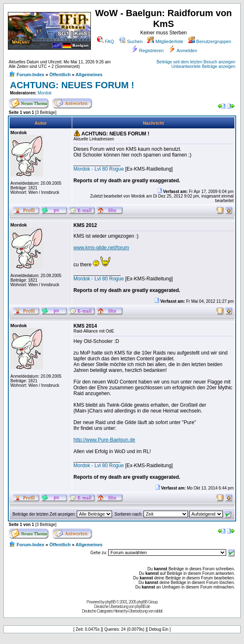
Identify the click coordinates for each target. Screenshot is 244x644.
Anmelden (183, 51)
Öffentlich (60, 75)
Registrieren (147, 51)
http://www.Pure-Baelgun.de (104, 440)
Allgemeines (89, 75)
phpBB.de (142, 607)
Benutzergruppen (210, 41)
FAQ (106, 41)
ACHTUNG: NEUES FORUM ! (72, 85)
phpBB (110, 602)
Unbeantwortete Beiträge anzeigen (203, 66)
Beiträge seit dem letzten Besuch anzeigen (196, 62)
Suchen (131, 41)
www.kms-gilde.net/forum (101, 248)
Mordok (45, 93)
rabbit (158, 611)
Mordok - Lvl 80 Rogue (99, 169)
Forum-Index (30, 75)
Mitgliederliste (165, 41)
